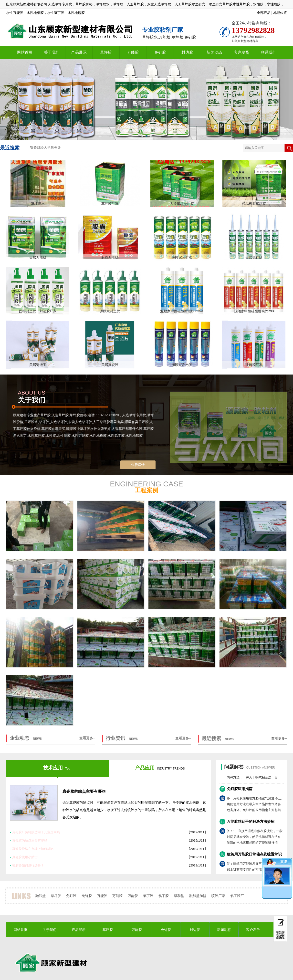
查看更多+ (87, 740)
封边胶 (187, 52)
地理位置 (280, 13)
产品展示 (79, 52)
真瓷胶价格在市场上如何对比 (33, 849)
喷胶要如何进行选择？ (28, 865)
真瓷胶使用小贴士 (25, 857)
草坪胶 (106, 52)
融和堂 (41, 896)
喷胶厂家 (218, 896)
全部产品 (264, 13)
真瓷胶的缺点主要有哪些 (84, 791)
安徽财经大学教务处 (45, 148)
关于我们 (52, 52)
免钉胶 (160, 52)
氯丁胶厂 (237, 896)
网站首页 (25, 52)
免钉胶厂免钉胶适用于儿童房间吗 (36, 832)
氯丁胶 (148, 896)
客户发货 (241, 52)
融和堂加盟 (198, 896)
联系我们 (269, 52)
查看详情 (138, 465)
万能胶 (133, 52)
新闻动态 (214, 52)
